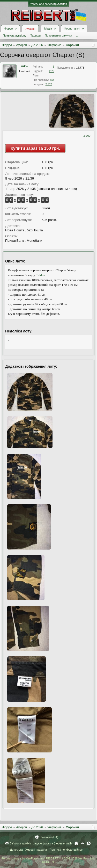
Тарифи (35, 35)
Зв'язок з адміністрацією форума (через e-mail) (41, 843)
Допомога (16, 850)
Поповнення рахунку (58, 35)
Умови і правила (36, 850)
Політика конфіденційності (67, 850)
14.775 (80, 68)
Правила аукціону (14, 35)
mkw (25, 66)
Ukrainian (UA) (49, 837)
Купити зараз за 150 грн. (35, 148)
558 (52, 80)
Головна (76, 843)
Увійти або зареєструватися (49, 4)
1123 (51, 71)
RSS (89, 843)
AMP (87, 136)
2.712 (49, 84)
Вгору (83, 843)
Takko (40, 275)
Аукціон (30, 29)
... (77, 35)
